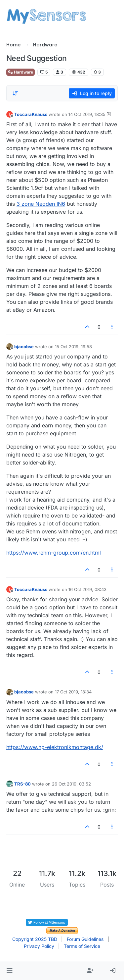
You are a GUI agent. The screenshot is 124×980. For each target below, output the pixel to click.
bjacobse (24, 347)
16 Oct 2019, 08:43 (87, 589)
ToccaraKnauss (31, 114)
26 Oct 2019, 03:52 (71, 784)
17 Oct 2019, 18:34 (73, 692)
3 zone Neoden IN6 (41, 204)
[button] (9, 971)
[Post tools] (112, 327)
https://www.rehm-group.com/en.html (54, 553)
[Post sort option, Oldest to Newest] (15, 93)
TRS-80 (22, 784)
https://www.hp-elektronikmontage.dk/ (55, 747)
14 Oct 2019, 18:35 (87, 114)
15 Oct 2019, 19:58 (73, 347)
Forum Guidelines (85, 939)
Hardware (21, 72)
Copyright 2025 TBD (35, 939)
